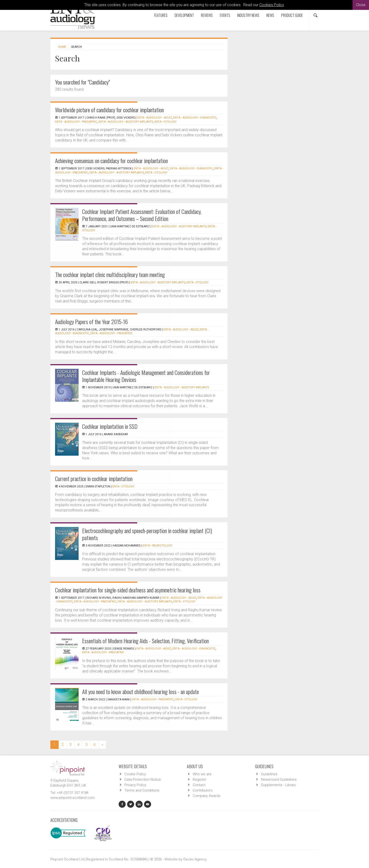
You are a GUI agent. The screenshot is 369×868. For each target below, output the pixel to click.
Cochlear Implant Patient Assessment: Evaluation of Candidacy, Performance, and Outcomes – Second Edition (142, 215)
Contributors (203, 790)
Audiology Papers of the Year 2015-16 (91, 321)
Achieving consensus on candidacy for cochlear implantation (111, 161)
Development (184, 15)
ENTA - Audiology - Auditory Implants (126, 122)
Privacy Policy (135, 785)
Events (225, 15)
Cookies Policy (272, 5)
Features (161, 15)
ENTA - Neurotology (158, 546)
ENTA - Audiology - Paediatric (76, 122)
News (270, 15)
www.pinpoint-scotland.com (72, 798)
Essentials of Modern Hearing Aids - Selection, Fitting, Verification (145, 641)
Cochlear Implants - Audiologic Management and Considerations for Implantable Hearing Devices (146, 376)
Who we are (202, 774)
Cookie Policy (135, 774)
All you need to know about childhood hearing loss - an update (140, 691)
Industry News (248, 15)
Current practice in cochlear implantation (94, 478)
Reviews (207, 15)
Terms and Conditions (142, 790)
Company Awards (207, 796)
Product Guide (292, 15)
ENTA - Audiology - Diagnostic (195, 118)
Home (62, 47)
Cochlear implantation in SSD (110, 426)
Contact (199, 785)
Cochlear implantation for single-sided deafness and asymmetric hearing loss (128, 590)
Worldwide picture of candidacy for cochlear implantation (109, 110)
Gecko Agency (195, 859)
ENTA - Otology (165, 122)
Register (199, 780)
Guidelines (269, 774)
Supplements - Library (278, 785)
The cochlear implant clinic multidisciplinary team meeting (110, 274)
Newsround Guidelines (279, 780)
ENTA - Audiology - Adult (154, 118)
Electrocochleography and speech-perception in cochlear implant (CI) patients (147, 534)
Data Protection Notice (143, 780)
